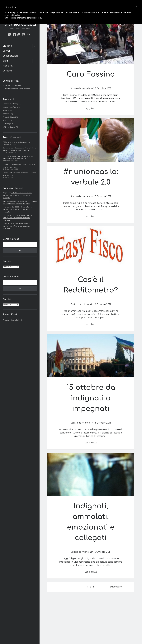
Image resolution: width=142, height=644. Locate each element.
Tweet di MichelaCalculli (12, 320)
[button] (136, 7)
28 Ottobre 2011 (102, 88)
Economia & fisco (10, 107)
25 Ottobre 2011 (102, 196)
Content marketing (11, 104)
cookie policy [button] (14, 15)
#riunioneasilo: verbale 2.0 (91, 140)
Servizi (6, 51)
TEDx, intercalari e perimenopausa (17, 142)
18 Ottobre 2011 (102, 423)
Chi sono (7, 46)
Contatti (7, 71)
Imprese (6, 114)
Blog (5, 61)
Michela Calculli (20, 24)
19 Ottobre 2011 (102, 304)
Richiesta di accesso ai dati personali (17, 89)
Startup (6, 120)
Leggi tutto (91, 108)
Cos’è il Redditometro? (91, 248)
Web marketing (9, 127)
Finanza (6, 110)
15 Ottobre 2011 (102, 552)
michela (86, 88)
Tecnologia (7, 124)
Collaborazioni (10, 56)
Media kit (8, 66)
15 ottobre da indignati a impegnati (91, 356)
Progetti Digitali (9, 117)
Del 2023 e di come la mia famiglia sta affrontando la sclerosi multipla (17, 195)
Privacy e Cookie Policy (12, 85)
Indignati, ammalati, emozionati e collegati (91, 474)
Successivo (116, 587)
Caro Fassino (91, 43)
